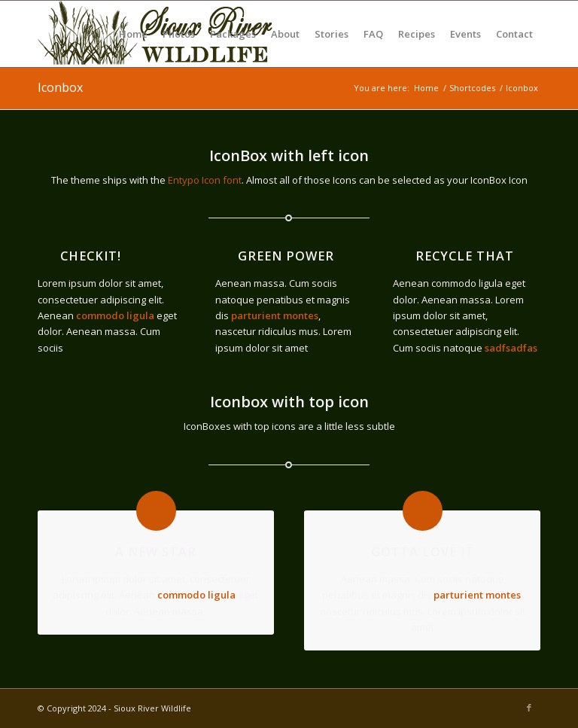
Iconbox (60, 87)
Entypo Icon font (205, 180)
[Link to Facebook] (529, 708)
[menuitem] (133, 34)
